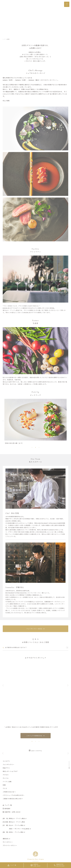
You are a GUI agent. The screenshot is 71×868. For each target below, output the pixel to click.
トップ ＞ (4, 39)
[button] (32, 446)
